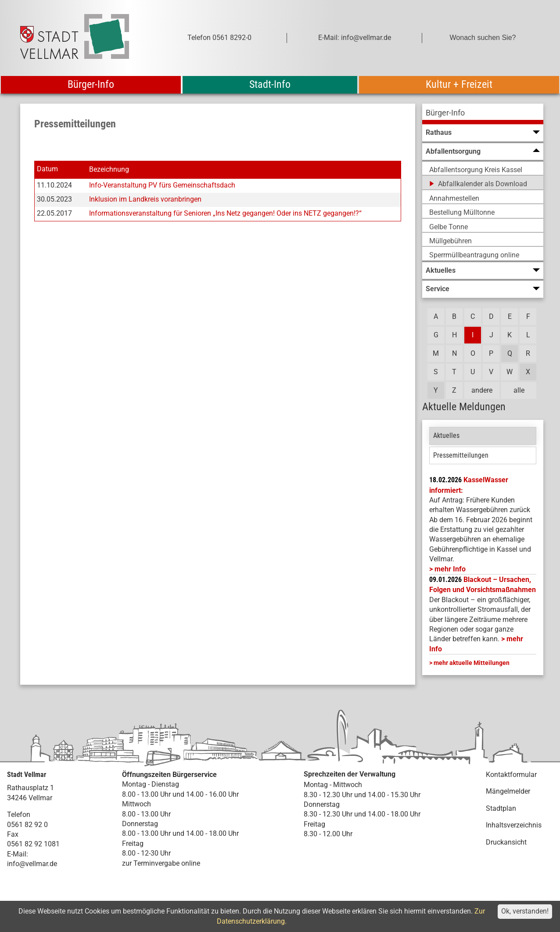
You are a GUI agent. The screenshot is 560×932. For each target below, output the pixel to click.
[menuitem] (483, 114)
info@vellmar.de (32, 864)
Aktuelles (446, 435)
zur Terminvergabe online (161, 863)
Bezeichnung (109, 169)
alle (519, 390)
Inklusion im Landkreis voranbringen (145, 199)
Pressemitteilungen (461, 455)
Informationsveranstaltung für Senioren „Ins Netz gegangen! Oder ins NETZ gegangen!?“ (225, 213)
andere (482, 390)
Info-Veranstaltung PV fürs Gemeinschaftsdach (162, 185)
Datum (47, 169)
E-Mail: (18, 854)
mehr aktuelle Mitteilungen (472, 663)
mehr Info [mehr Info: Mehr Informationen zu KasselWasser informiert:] (450, 569)
